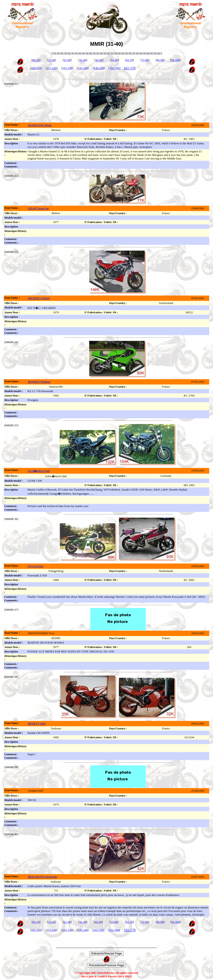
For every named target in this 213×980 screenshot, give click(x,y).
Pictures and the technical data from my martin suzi (58, 506)
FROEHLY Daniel (39, 298)
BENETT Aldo (37, 723)
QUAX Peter (36, 566)
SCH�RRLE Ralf (39, 471)
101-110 (36, 68)
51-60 (115, 60)
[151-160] (115, 68)
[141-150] (99, 68)
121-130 (67, 68)
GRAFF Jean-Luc (38, 208)
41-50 (99, 60)
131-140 (83, 68)
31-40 (83, 60)
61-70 (129, 60)
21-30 (67, 60)
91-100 (176, 60)
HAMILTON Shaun (40, 125)
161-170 (129, 68)
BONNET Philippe (39, 382)
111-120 (52, 68)
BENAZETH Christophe (43, 877)
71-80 (145, 60)
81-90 (160, 60)
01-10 (36, 60)
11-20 (52, 60)
